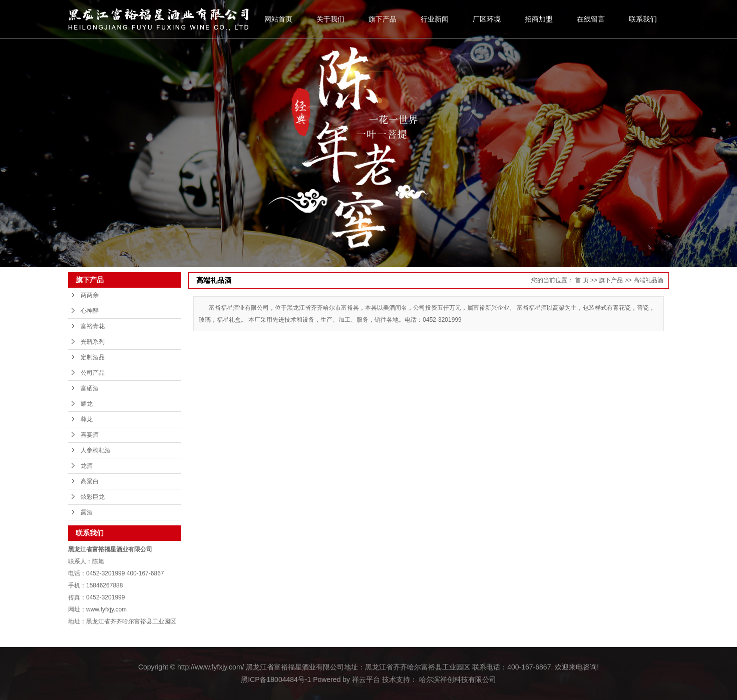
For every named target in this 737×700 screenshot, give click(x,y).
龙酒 (87, 466)
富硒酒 (90, 388)
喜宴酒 (90, 435)
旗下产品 (383, 19)
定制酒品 (93, 357)
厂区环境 (487, 19)
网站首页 (278, 19)
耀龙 (87, 404)
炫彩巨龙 (93, 497)
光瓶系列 (93, 342)
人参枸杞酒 (96, 450)
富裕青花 (93, 326)
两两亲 (90, 295)
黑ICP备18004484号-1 (276, 679)
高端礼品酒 (648, 280)
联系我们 (643, 19)
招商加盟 (539, 19)
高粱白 (90, 481)
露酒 (87, 512)
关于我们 (330, 19)
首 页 (582, 280)
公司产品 (93, 373)
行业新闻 (435, 19)
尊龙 (87, 419)
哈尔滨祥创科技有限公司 (457, 679)
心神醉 (90, 311)
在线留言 (591, 19)
